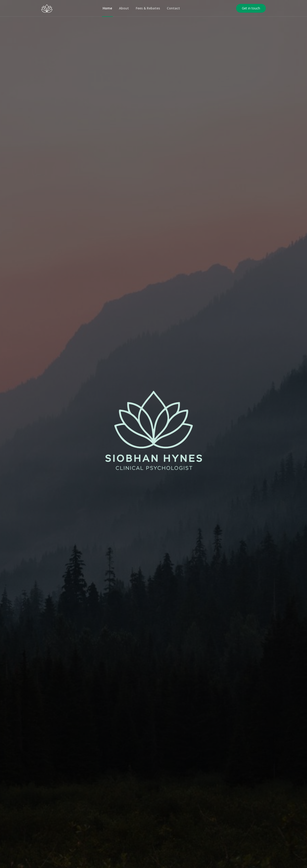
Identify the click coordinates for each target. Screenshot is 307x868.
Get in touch (251, 8)
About (124, 8)
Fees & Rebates (148, 8)
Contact (173, 8)
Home (107, 8)
